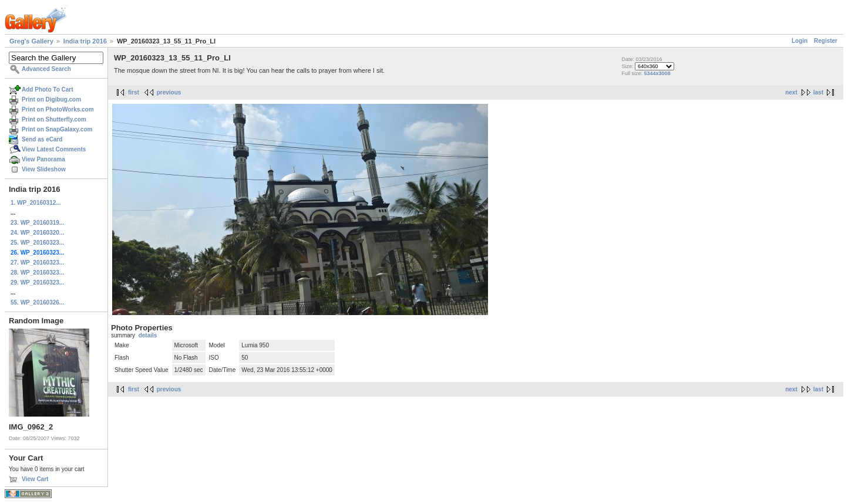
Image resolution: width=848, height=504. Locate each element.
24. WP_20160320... (37, 233)
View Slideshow (44, 169)
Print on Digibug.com (51, 99)
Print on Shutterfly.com (54, 119)
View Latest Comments (54, 149)
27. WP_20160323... (37, 263)
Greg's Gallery (31, 41)
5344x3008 (657, 73)
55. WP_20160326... (37, 302)
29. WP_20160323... (37, 283)
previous (169, 92)
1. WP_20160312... (36, 203)
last (818, 92)
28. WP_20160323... (37, 273)
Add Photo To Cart (48, 89)
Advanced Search (46, 69)
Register (826, 41)
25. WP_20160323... (37, 243)
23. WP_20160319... (37, 223)
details (148, 335)
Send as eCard (42, 139)
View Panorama (43, 159)
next (791, 92)
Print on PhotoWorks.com (58, 109)
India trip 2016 (85, 41)
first (134, 92)
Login (800, 41)
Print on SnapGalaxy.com (57, 129)
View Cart (35, 479)
